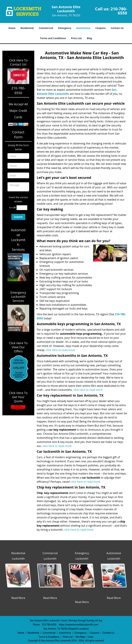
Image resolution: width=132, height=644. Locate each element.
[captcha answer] (22, 208)
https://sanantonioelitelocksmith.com (78, 625)
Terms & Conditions (49, 637)
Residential (27, 28)
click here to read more (60, 350)
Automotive (83, 28)
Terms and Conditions (53, 38)
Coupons (100, 28)
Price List (76, 38)
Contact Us (117, 28)
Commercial (46, 28)
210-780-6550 (119, 11)
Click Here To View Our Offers (18, 347)
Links (91, 637)
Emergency (65, 28)
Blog (89, 38)
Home (12, 28)
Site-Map (80, 637)
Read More (18, 598)
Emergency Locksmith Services (18, 297)
